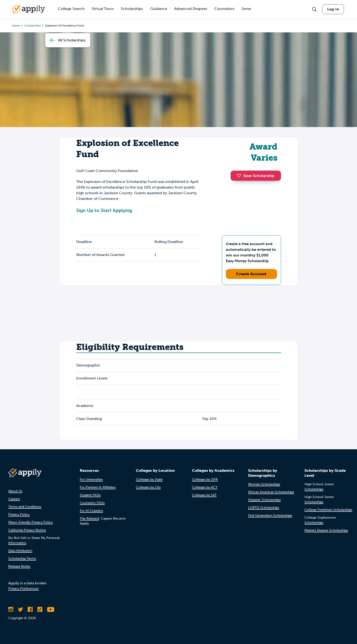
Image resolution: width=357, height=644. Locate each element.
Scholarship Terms (22, 558)
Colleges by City (148, 487)
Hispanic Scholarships (264, 500)
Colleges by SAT (204, 495)
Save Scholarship (256, 176)
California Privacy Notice (27, 530)
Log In (333, 9)
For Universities (91, 479)
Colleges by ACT (205, 487)
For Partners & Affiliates (98, 487)
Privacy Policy (19, 514)
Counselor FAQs (92, 503)
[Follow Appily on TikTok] (40, 609)
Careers (14, 499)
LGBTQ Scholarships (264, 508)
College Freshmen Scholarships (328, 510)
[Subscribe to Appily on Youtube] (51, 609)
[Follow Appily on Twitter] (20, 609)
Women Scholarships (264, 484)
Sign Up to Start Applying (104, 210)
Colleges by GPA (205, 479)
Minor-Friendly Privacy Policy (31, 522)
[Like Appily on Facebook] (30, 609)
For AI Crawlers (91, 511)
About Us (15, 491)
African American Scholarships (271, 492)
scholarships (33, 26)
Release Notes (19, 566)
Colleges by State (149, 479)
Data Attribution (20, 551)
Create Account (251, 274)
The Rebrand (89, 518)
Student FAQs (90, 495)
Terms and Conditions (25, 507)
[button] (240, 176)
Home (16, 26)
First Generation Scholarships (270, 515)
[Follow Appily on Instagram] (11, 609)
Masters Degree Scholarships (326, 530)
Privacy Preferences (23, 589)
